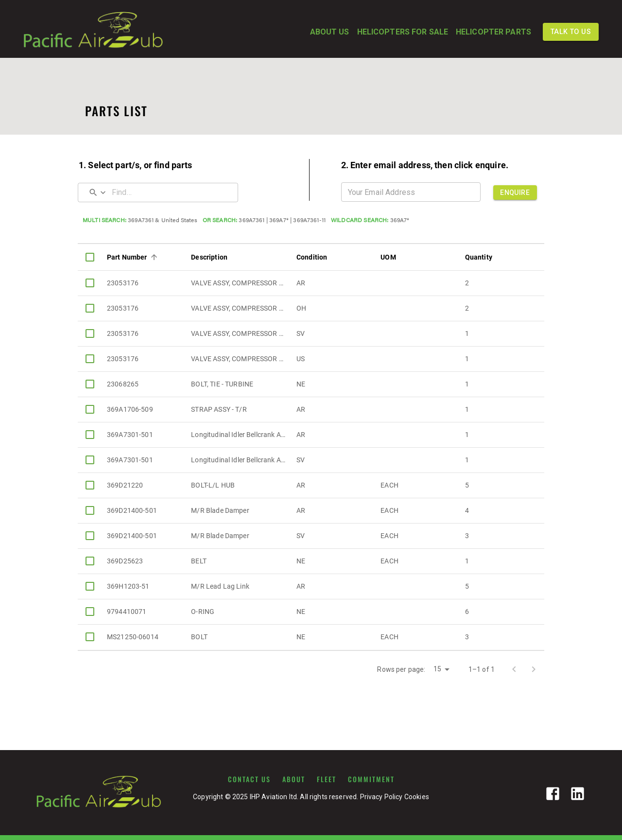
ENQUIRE (515, 192)
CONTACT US (249, 779)
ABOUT (294, 779)
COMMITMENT (371, 779)
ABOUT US (330, 32)
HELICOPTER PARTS (493, 32)
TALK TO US (571, 32)
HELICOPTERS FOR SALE (403, 32)
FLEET (327, 779)
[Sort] (154, 257)
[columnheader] (90, 257)
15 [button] (437, 669)
